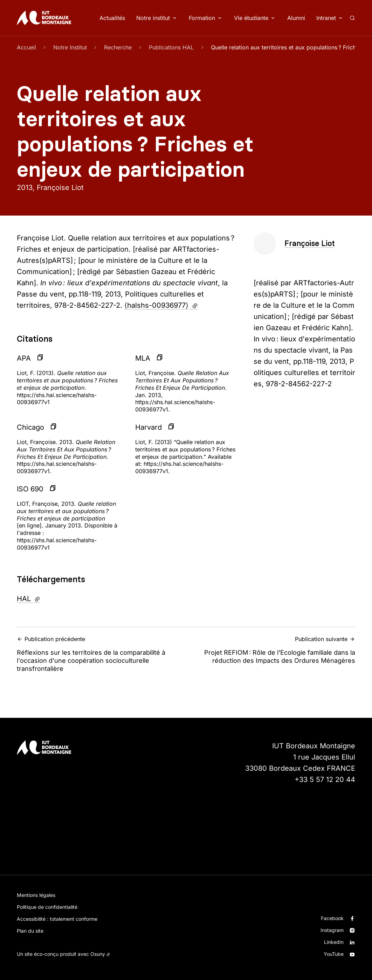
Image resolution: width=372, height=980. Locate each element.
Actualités (112, 18)
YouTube (334, 954)
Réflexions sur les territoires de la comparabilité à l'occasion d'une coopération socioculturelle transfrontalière (99, 654)
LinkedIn (334, 942)
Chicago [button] (30, 427)
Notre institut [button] (153, 18)
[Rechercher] (352, 18)
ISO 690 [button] (30, 489)
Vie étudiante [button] (251, 18)
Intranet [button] (326, 18)
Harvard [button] (149, 427)
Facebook (332, 918)
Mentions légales (36, 895)
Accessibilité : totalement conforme (57, 919)
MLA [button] (143, 358)
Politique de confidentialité (47, 907)
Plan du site (30, 931)
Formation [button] (202, 18)
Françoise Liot (310, 243)
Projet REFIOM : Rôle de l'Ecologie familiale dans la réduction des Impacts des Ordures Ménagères (273, 650)
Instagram (332, 930)
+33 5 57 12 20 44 (325, 780)
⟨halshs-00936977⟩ (161, 305)
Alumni (296, 18)
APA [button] (24, 358)
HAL (47, 598)
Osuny (98, 954)
